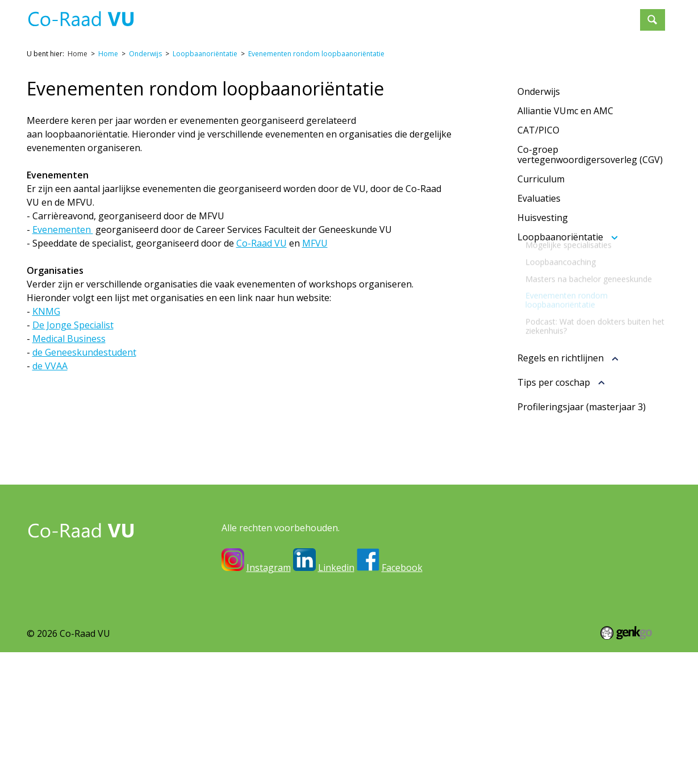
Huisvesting (543, 218)
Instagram (269, 568)
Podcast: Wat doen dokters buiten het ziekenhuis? (595, 335)
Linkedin (336, 568)
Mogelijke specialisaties (569, 254)
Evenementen (491, 15)
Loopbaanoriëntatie (205, 54)
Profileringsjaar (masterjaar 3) (582, 407)
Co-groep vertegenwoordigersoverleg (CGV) (590, 155)
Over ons (363, 15)
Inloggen (307, 15)
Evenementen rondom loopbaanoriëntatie (316, 54)
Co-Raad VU (262, 243)
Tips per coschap (554, 383)
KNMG (46, 311)
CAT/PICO (538, 130)
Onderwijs (422, 15)
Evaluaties (539, 198)
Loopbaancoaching (561, 271)
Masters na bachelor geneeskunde (589, 288)
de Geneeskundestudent (84, 352)
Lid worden (562, 15)
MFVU (315, 243)
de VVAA (50, 366)
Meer (615, 15)
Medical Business (69, 339)
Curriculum (541, 179)
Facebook (402, 568)
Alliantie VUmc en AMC (565, 111)
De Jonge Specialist (73, 325)
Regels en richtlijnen (561, 358)
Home (265, 15)
